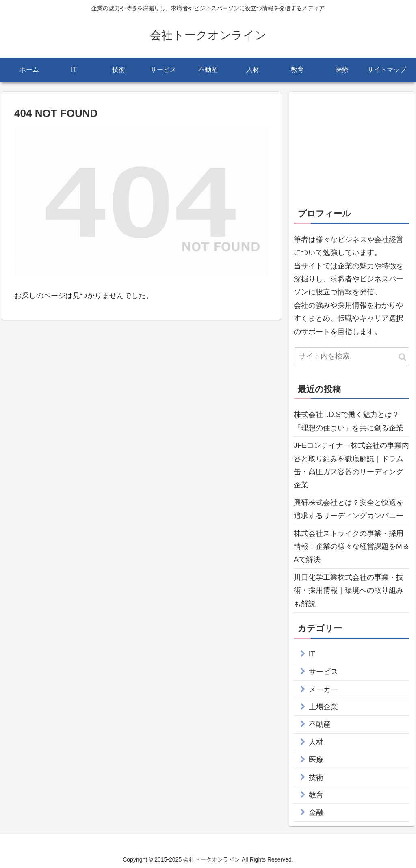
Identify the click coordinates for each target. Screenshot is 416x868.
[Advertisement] (352, 147)
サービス (323, 672)
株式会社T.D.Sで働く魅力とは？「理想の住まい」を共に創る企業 (349, 421)
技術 (316, 777)
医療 (316, 760)
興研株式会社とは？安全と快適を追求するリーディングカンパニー (349, 509)
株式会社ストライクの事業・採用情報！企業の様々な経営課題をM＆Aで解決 (352, 547)
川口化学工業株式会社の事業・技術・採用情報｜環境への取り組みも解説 (349, 591)
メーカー (323, 689)
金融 (316, 812)
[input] (352, 356)
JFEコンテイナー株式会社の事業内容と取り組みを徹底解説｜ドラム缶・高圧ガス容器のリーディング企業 (351, 465)
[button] (402, 357)
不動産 (320, 724)
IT (312, 654)
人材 (316, 742)
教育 (316, 795)
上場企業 (323, 707)
